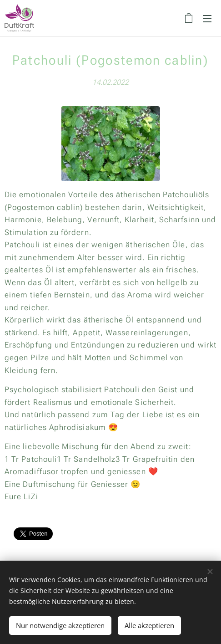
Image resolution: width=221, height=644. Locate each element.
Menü (207, 19)
